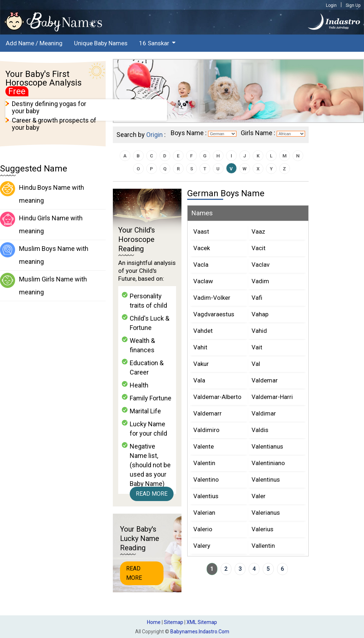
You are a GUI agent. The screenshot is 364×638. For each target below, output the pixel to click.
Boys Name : (189, 133)
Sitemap (174, 622)
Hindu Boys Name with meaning (42, 193)
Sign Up (353, 5)
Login (331, 5)
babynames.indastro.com (200, 632)
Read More (152, 494)
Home (154, 622)
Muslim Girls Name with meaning (43, 284)
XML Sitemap (202, 622)
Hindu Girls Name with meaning (41, 223)
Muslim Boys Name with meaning (44, 254)
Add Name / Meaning (34, 43)
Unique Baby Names (101, 43)
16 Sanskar (154, 43)
